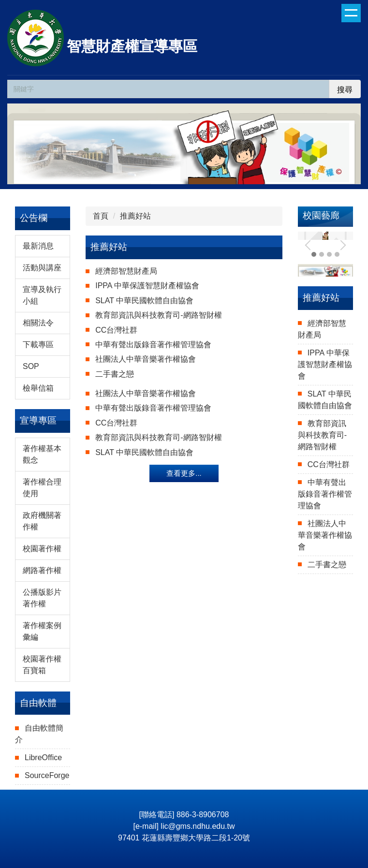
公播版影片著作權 (42, 598)
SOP (31, 366)
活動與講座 (42, 268)
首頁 (101, 216)
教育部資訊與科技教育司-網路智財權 (158, 315)
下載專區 (38, 345)
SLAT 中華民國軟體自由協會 (144, 301)
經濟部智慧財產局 (126, 271)
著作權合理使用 (42, 488)
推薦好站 (135, 216)
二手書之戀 (115, 374)
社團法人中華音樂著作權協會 (146, 359)
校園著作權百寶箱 (42, 665)
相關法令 (38, 323)
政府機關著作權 (42, 521)
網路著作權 (42, 570)
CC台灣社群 (116, 330)
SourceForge (47, 775)
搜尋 (345, 90)
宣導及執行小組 (42, 295)
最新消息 (38, 246)
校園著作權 (42, 549)
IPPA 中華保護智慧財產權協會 (147, 286)
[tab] (322, 254)
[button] (310, 245)
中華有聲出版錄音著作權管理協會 (153, 345)
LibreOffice (43, 758)
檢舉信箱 (38, 388)
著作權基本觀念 (42, 454)
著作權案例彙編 (42, 631)
